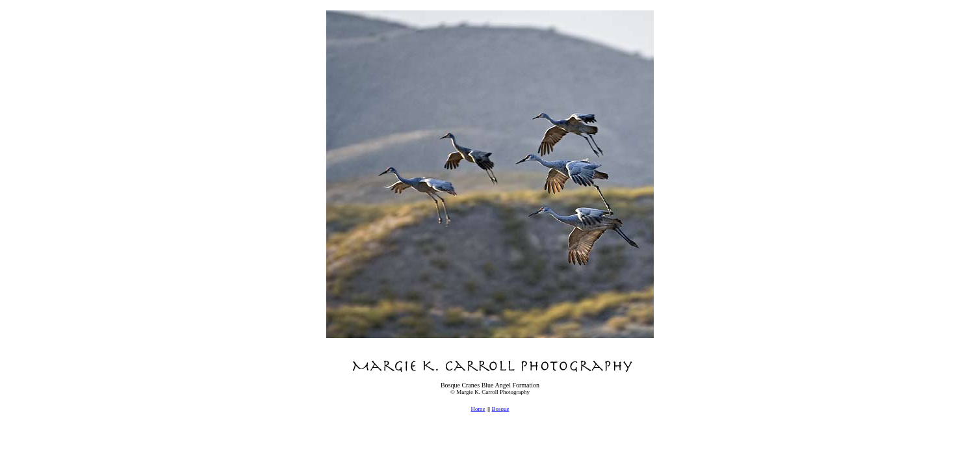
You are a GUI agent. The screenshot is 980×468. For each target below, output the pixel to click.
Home (478, 409)
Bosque (500, 409)
